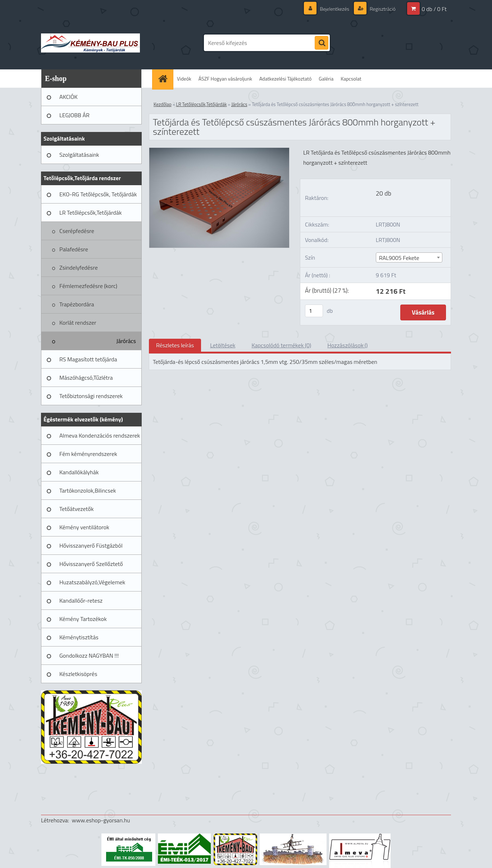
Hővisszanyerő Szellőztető (91, 564)
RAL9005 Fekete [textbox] (399, 258)
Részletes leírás (175, 345)
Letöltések (223, 345)
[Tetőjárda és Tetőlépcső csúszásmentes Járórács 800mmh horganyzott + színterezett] (219, 151)
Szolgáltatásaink (79, 155)
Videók (184, 79)
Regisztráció (382, 9)
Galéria (326, 79)
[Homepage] (165, 79)
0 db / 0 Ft (434, 9)
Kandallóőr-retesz (81, 600)
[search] (322, 43)
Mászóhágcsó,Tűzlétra (86, 378)
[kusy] (314, 311)
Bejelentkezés (334, 9)
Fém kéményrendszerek (88, 454)
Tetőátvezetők (76, 509)
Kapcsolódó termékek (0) (281, 345)
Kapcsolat (351, 79)
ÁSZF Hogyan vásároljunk (225, 79)
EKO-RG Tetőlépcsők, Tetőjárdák (98, 194)
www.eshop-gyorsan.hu (101, 820)
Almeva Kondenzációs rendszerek (100, 435)
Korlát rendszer (78, 323)
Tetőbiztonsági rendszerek (91, 396)
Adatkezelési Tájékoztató (285, 79)
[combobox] (409, 257)
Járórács (126, 341)
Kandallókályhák (79, 472)
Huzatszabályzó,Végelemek (92, 582)
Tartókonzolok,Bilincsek (88, 490)
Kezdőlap (163, 104)
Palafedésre (74, 249)
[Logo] (90, 43)
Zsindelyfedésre (79, 268)
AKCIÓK (69, 97)
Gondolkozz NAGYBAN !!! (89, 655)
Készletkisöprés (78, 674)
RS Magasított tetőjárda (88, 359)
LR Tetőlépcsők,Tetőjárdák (90, 213)
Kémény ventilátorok (84, 527)
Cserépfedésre (77, 231)
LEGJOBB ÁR (74, 115)
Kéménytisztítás (79, 637)
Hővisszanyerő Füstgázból (91, 545)
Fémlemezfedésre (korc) (88, 286)
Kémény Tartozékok (83, 619)
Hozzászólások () (347, 345)
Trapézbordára (77, 304)
